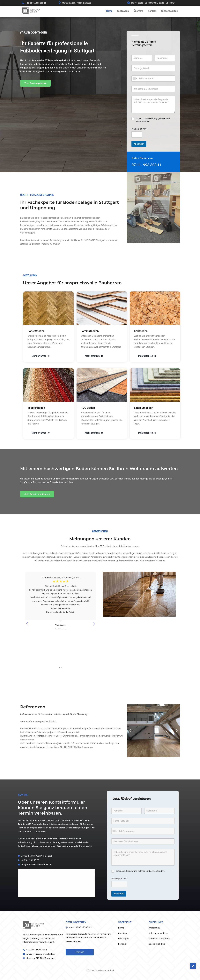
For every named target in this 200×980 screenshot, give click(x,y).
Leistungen (123, 11)
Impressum (154, 928)
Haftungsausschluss (158, 933)
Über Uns (138, 11)
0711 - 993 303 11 (147, 165)
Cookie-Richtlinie (157, 944)
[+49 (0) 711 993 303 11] (23, 3)
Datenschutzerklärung (159, 939)
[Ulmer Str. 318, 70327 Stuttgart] (60, 3)
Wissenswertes (169, 11)
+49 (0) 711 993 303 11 (36, 3)
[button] (130, 731)
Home (109, 11)
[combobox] (135, 79)
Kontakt (152, 11)
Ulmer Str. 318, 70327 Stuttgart (77, 3)
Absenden (139, 144)
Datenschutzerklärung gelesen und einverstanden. (153, 120)
